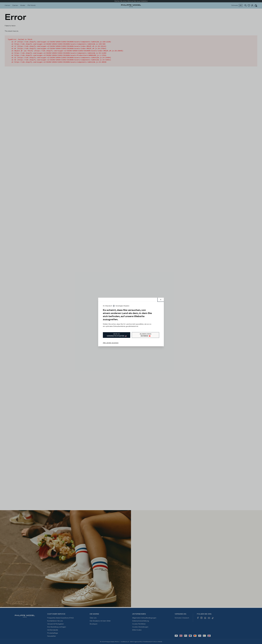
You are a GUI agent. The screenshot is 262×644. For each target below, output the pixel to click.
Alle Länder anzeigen (111, 343)
